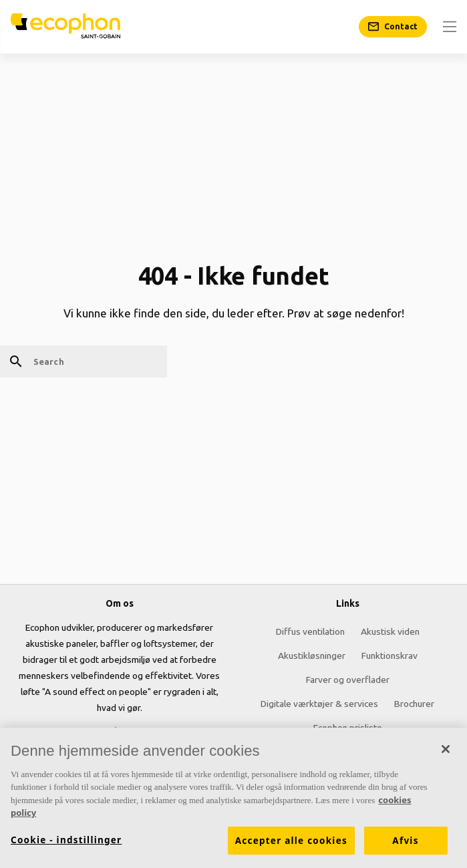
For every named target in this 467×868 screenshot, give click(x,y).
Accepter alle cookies (291, 841)
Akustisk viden (390, 631)
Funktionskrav (390, 656)
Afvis (405, 841)
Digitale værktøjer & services (319, 704)
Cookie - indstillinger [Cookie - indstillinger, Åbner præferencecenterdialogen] (66, 840)
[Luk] (446, 749)
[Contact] (393, 27)
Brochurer (414, 704)
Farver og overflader (348, 680)
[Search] (84, 361)
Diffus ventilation (310, 631)
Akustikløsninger (312, 656)
